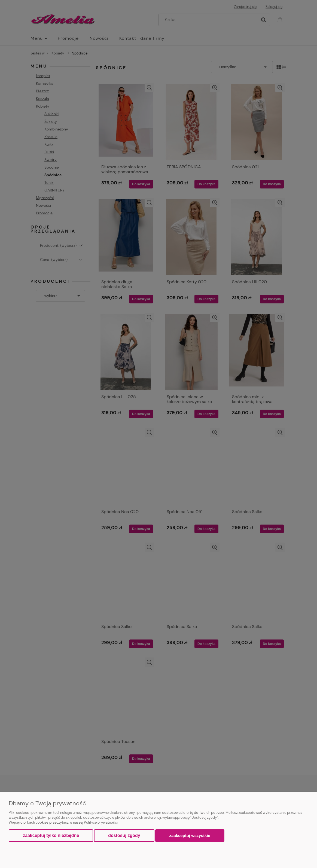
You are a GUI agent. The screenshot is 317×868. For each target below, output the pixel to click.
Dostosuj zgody (124, 835)
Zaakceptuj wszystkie (190, 835)
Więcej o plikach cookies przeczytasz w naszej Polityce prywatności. (64, 822)
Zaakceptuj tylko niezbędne (51, 835)
